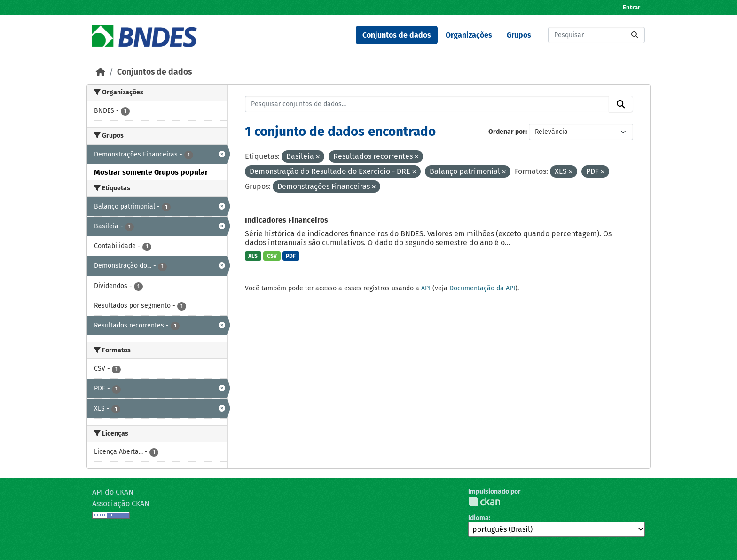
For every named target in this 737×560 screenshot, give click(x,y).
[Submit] (635, 35)
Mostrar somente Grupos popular (151, 172)
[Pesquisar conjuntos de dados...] (596, 35)
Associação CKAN (121, 503)
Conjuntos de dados (397, 35)
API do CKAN (113, 492)
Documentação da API (482, 288)
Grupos (519, 35)
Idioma (478, 518)
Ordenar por (507, 132)
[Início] (101, 72)
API (426, 288)
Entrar (631, 7)
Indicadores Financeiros (286, 220)
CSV (272, 256)
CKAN (484, 502)
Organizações (469, 35)
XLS (253, 256)
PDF (291, 256)
